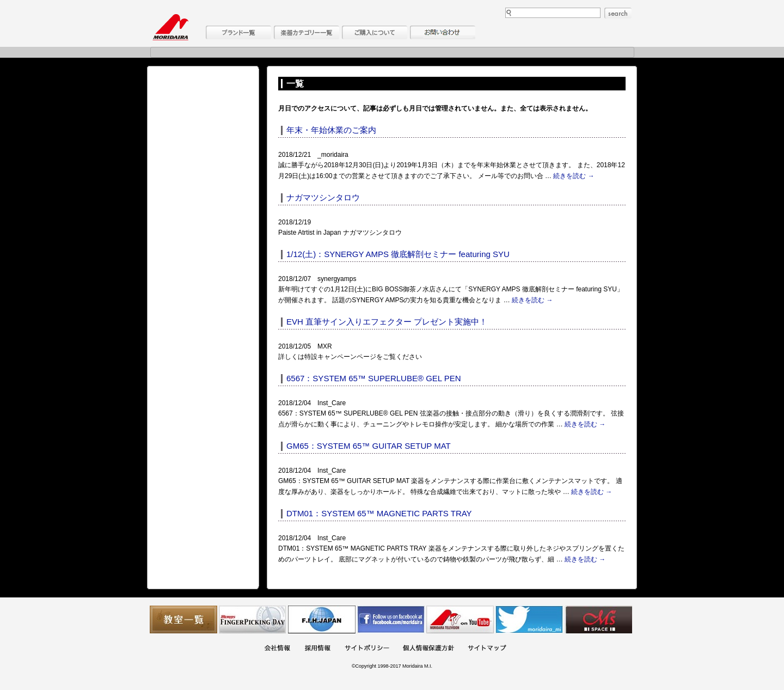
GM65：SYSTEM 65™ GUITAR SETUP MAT (369, 446)
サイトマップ (487, 649)
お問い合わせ (443, 32)
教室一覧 (183, 619)
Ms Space (598, 619)
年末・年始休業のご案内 (331, 130)
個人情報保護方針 (428, 649)
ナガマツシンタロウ (323, 197)
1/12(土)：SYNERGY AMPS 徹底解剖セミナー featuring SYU (398, 254)
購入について (375, 32)
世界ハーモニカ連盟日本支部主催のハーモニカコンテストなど (322, 619)
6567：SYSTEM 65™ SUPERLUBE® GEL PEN (374, 378)
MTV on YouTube (460, 619)
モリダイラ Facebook (391, 619)
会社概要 (277, 649)
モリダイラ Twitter (529, 619)
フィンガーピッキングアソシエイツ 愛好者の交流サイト (253, 619)
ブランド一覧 (238, 32)
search (618, 13)
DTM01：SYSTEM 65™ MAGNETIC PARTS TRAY (379, 513)
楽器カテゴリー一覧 (307, 32)
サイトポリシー (367, 649)
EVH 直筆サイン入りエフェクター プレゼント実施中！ (387, 322)
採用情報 (317, 649)
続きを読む (574, 176)
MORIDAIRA (170, 27)
